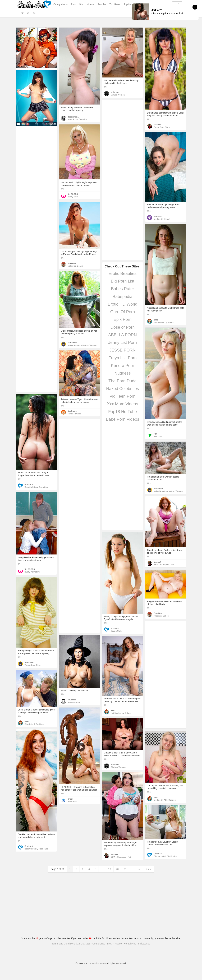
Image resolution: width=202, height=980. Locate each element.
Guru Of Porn (123, 312)
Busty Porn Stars (162, 127)
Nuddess (123, 373)
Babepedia (123, 296)
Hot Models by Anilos (164, 322)
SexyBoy (72, 263)
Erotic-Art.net (99, 964)
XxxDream (72, 411)
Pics (73, 4)
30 (125, 869)
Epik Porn (122, 319)
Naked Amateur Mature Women (82, 345)
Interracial (72, 801)
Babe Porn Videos (123, 419)
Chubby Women (118, 767)
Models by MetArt (162, 219)
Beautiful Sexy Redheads (36, 849)
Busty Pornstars (32, 572)
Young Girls (116, 631)
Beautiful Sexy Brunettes (36, 487)
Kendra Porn (123, 365)
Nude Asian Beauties (77, 119)
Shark (70, 799)
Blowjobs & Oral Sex (34, 724)
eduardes (72, 700)
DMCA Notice (114, 944)
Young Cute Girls (33, 665)
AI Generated (74, 702)
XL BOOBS (73, 194)
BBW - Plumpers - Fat (164, 565)
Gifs (81, 4)
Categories (61, 4)
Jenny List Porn (123, 342)
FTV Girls (158, 436)
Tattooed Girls (74, 414)
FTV (156, 434)
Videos (91, 4)
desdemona (73, 117)
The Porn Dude (123, 381)
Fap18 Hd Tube (123, 412)
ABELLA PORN (123, 335)
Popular (102, 4)
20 (117, 869)
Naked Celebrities (123, 389)
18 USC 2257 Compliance (91, 944)
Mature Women (118, 95)
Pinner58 (158, 216)
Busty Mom (73, 197)
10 (110, 869)
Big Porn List (122, 281)
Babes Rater (123, 289)
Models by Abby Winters (165, 800)
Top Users (115, 4)
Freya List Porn (123, 358)
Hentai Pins (130, 944)
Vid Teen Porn (123, 396)
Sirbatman (72, 343)
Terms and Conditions (64, 944)
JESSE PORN (122, 350)
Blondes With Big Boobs (165, 856)
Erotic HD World (123, 304)
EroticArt (29, 484)
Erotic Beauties (123, 273)
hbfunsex (115, 92)
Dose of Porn (122, 327)
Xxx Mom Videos (123, 404)
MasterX (158, 125)
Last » (148, 869)
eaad (156, 320)
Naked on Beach (75, 266)
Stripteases (144, 944)
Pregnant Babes (161, 616)
